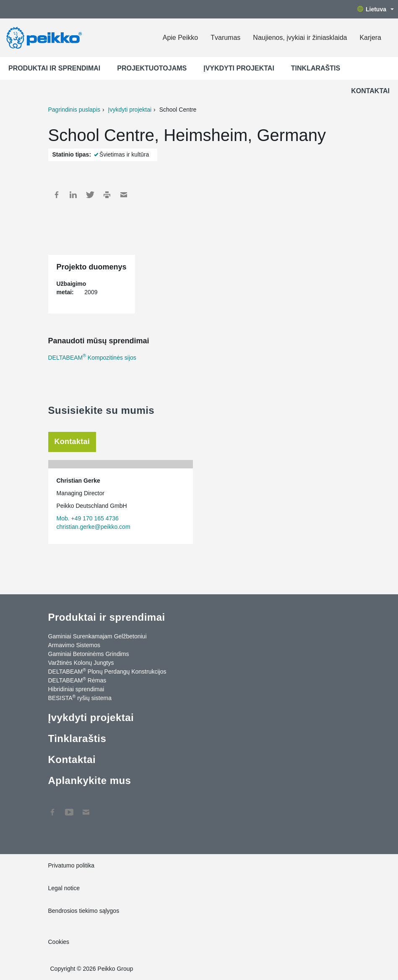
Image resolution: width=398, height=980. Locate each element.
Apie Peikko (181, 38)
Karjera (370, 38)
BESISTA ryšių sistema (80, 698)
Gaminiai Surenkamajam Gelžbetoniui (98, 636)
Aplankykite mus (90, 780)
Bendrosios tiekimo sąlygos (84, 911)
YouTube (69, 808)
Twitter (90, 195)
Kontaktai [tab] (72, 442)
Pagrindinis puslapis (74, 110)
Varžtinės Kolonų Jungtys (81, 663)
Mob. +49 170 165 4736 (88, 518)
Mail (124, 195)
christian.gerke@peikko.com (94, 527)
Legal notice (64, 888)
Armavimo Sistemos (74, 645)
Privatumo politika (72, 865)
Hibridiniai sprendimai (76, 689)
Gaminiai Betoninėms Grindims (89, 654)
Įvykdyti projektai (239, 68)
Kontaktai (370, 91)
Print (107, 195)
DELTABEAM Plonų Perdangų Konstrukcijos (107, 671)
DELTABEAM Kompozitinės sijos (92, 358)
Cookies (59, 942)
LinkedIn (73, 195)
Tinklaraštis (316, 68)
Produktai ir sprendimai (54, 68)
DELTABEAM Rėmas (77, 680)
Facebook (57, 195)
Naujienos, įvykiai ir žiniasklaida (300, 38)
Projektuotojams (152, 68)
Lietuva (376, 9)
